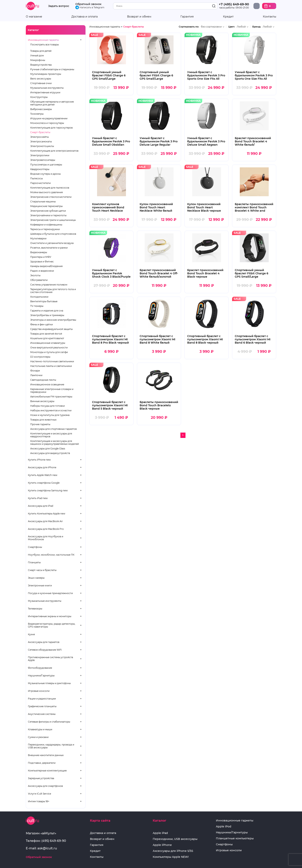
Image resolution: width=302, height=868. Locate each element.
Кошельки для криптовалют (47, 338)
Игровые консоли (39, 691)
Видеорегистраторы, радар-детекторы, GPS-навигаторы (52, 625)
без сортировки (211, 27)
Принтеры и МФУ (41, 257)
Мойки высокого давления (47, 192)
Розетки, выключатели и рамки (49, 248)
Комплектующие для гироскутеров (51, 128)
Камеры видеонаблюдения (46, 266)
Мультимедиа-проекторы (46, 74)
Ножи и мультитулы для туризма (50, 415)
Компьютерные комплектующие (47, 771)
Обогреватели (39, 280)
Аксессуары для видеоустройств (50, 453)
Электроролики (40, 155)
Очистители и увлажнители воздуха (52, 243)
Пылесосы (36, 178)
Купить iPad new (38, 498)
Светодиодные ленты (43, 380)
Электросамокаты (41, 141)
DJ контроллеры (40, 357)
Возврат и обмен (139, 17)
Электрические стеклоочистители (51, 197)
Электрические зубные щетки (48, 211)
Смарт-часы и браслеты (42, 570)
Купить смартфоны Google (44, 483)
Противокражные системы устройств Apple (50, 659)
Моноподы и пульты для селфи (49, 352)
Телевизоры (35, 609)
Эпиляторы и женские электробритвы (53, 320)
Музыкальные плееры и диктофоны (49, 683)
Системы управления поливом (49, 285)
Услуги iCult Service (39, 794)
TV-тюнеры (37, 306)
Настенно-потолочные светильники (52, 361)
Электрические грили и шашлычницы (53, 220)
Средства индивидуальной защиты (51, 329)
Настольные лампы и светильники (51, 366)
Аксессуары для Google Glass (48, 449)
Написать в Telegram (90, 7)
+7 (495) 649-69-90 (234, 4)
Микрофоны (38, 60)
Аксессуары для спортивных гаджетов (53, 429)
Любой (241, 27)
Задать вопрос (59, 6)
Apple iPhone (162, 845)
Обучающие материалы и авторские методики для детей (52, 103)
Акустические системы (42, 714)
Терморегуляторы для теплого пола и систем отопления (53, 291)
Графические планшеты (42, 706)
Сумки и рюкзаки (38, 737)
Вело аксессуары (41, 79)
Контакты (270, 17)
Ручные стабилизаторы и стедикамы (52, 69)
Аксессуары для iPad (41, 506)
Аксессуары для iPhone (42, 467)
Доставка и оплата (85, 17)
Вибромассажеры (41, 109)
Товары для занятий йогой (46, 334)
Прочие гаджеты (40, 424)
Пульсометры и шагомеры (46, 165)
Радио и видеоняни (42, 271)
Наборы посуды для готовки (47, 406)
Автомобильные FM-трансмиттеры (51, 397)
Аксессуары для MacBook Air (45, 521)
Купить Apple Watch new (43, 475)
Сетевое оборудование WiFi (45, 650)
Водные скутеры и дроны (45, 174)
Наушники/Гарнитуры (41, 676)
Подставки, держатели (42, 763)
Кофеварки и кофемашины (46, 225)
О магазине (34, 17)
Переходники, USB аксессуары (175, 839)
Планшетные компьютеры (235, 838)
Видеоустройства (41, 65)
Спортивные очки (41, 83)
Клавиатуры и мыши (40, 729)
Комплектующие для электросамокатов (54, 151)
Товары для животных (43, 420)
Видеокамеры (39, 252)
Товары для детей (41, 51)
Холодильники (39, 297)
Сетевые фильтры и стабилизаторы (49, 722)
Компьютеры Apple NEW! (171, 857)
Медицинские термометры (46, 206)
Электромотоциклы (42, 146)
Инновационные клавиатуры (48, 343)
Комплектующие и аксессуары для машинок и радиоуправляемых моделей (55, 442)
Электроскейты (39, 137)
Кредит (228, 17)
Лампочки (36, 375)
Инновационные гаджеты (43, 40)
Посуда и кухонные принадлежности (50, 593)
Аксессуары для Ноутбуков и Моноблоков (46, 538)
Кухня (31, 634)
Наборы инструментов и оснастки (51, 410)
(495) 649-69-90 (54, 841)
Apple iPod (224, 827)
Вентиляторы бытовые (44, 301)
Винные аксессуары (42, 401)
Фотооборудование (40, 668)
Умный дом (37, 56)
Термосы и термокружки (45, 229)
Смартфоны (35, 547)
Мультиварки (38, 238)
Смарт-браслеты (40, 132)
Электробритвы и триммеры (47, 315)
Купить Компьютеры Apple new (47, 514)
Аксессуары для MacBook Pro (46, 529)
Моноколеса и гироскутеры (47, 123)
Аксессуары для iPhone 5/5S (173, 851)
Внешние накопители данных (46, 755)
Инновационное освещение (47, 384)
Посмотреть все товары (44, 45)
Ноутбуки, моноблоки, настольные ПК (51, 555)
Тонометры (37, 114)
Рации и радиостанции (42, 699)
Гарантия (187, 17)
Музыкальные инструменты (47, 88)
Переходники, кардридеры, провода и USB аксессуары (51, 746)
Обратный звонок (88, 4)
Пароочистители (40, 183)
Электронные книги (40, 585)
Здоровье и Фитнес (42, 262)
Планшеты (34, 562)
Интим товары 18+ (39, 801)
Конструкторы (39, 97)
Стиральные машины (43, 202)
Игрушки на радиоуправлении (49, 118)
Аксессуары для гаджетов (44, 642)
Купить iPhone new (39, 460)
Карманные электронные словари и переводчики (52, 391)
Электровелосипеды (43, 160)
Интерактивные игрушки (45, 92)
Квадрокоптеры (40, 169)
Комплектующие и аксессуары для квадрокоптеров (51, 435)
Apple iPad (160, 833)
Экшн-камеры (36, 578)
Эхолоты (35, 275)
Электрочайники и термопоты (48, 215)
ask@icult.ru (47, 848)
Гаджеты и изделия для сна (47, 311)
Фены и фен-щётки (42, 324)
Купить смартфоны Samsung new (48, 490)
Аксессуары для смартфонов (45, 786)
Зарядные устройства (41, 778)
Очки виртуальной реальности (49, 348)
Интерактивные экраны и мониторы (50, 616)
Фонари (35, 371)
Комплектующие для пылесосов (50, 188)
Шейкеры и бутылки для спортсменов (53, 234)
